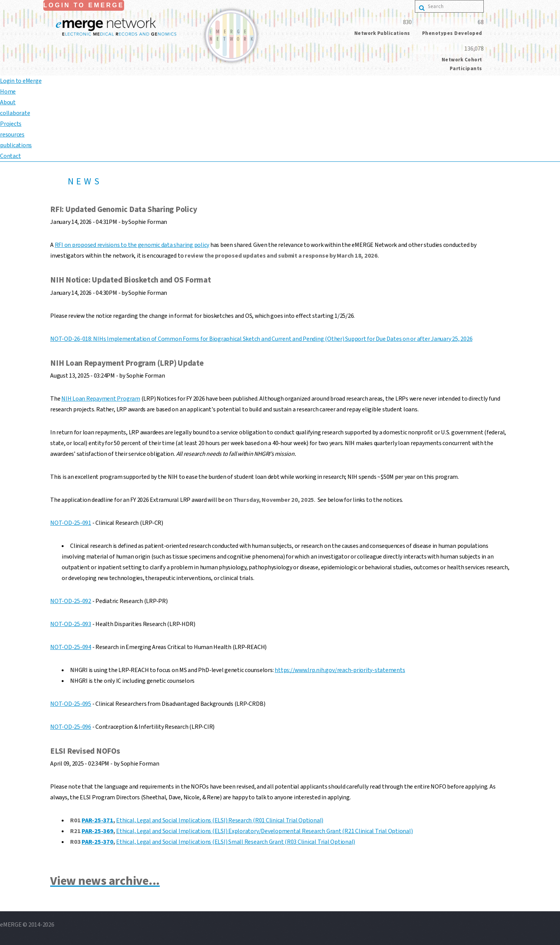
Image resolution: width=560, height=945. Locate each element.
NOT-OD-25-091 (71, 523)
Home (8, 92)
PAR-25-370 (97, 842)
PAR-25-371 (97, 820)
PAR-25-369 (97, 831)
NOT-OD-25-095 (71, 704)
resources (12, 135)
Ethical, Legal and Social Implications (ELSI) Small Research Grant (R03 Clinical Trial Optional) (236, 842)
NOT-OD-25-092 (71, 601)
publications (16, 145)
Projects (11, 124)
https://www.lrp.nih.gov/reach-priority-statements (340, 670)
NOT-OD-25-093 (71, 624)
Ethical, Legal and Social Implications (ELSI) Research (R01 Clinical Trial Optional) (220, 820)
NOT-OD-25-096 (71, 727)
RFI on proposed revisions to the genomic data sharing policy (132, 245)
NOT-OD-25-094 (71, 647)
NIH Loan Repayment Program (101, 399)
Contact (10, 156)
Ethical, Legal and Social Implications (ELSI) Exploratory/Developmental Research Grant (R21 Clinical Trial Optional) (264, 831)
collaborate (15, 113)
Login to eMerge (84, 5)
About (8, 102)
